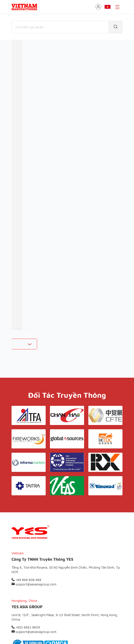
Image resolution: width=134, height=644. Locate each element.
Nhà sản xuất (46, 67)
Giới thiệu (41, 608)
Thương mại (21, 67)
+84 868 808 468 (26, 532)
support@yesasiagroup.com (34, 536)
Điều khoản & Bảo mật (69, 608)
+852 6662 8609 (26, 579)
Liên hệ (94, 608)
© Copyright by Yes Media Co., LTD (33, 632)
